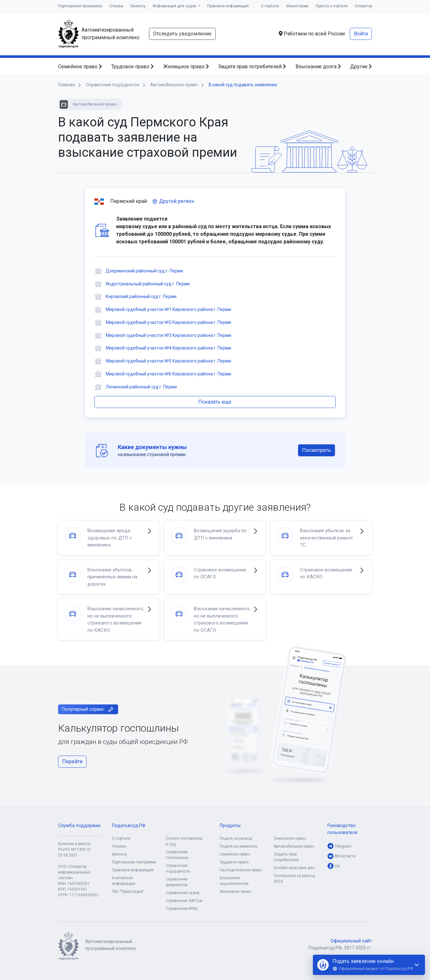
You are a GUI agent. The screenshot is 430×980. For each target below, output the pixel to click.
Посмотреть (317, 450)
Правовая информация (228, 6)
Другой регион (173, 201)
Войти (361, 34)
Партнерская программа (80, 6)
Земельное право (290, 838)
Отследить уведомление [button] (182, 34)
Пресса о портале (332, 6)
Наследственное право (241, 870)
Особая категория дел (294, 868)
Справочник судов (183, 893)
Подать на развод (236, 838)
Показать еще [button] (215, 402)
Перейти (72, 761)
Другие (361, 67)
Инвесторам (297, 6)
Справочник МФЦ (182, 909)
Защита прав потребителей (252, 67)
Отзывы (116, 6)
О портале (270, 6)
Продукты (230, 826)
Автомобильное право (294, 846)
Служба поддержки (79, 826)
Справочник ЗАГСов (184, 901)
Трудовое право (132, 67)
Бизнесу (138, 6)
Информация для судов (175, 6)
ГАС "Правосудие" (128, 892)
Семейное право (80, 67)
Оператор (363, 6)
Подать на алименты (239, 846)
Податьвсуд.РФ (129, 826)
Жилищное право (186, 67)
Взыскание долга (318, 67)
